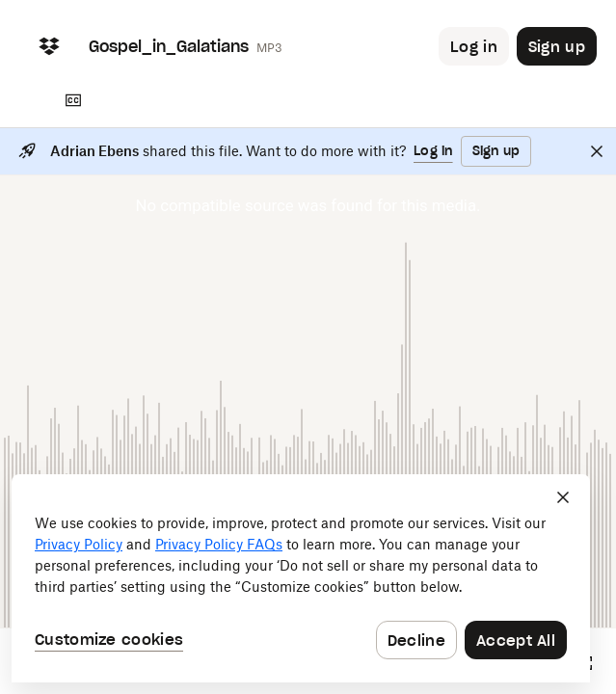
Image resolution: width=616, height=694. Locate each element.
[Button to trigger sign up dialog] (557, 46)
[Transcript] (73, 100)
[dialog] (301, 578)
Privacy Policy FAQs (219, 544)
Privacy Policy (79, 544)
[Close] (597, 151)
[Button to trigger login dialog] (474, 46)
